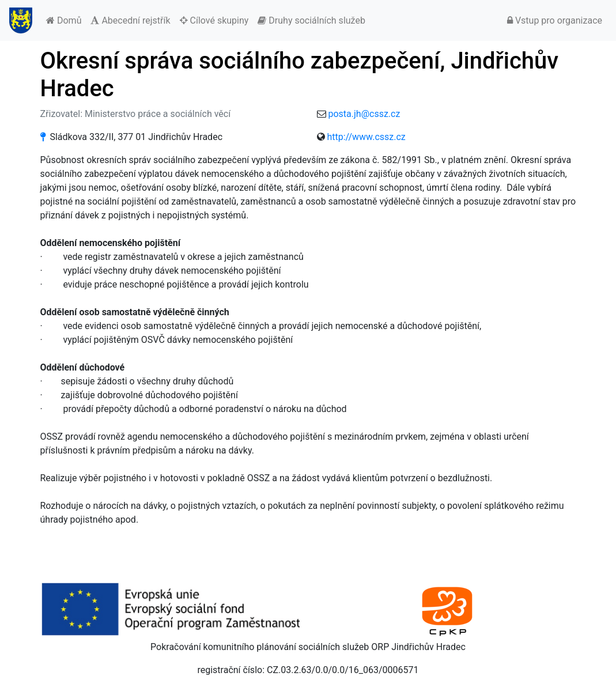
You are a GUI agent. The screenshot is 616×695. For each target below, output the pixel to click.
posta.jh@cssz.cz (364, 114)
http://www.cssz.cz (366, 137)
